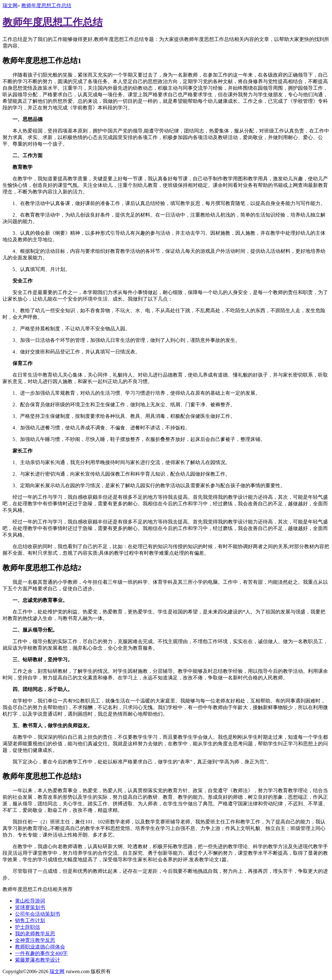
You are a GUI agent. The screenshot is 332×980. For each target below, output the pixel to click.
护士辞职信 (28, 927)
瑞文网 (10, 5)
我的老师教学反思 (35, 934)
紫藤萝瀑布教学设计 (38, 960)
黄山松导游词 (30, 901)
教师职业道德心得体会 (40, 947)
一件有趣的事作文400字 (41, 953)
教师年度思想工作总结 (46, 5)
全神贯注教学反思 (35, 940)
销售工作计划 (30, 920)
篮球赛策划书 (30, 907)
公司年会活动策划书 (38, 914)
